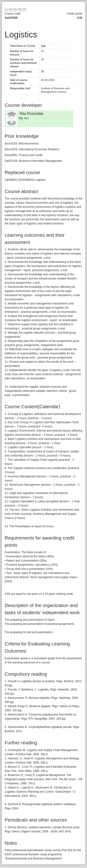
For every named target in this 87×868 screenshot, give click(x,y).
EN (11, 9)
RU (15, 9)
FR (25, 9)
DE (20, 9)
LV (6, 9)
